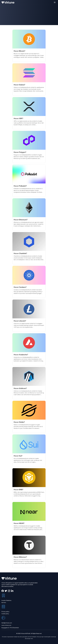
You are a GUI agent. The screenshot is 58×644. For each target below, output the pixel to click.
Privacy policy (5, 612)
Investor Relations (6, 600)
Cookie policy (5, 614)
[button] (55, 2)
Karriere (4, 603)
